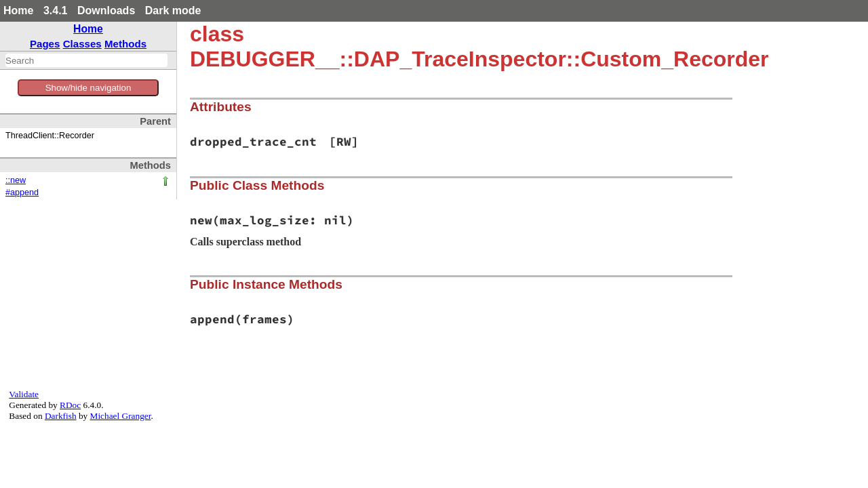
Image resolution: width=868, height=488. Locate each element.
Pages (45, 44)
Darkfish (61, 416)
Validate (24, 394)
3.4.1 (56, 11)
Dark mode (173, 11)
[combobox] (86, 60)
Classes (82, 44)
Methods (125, 44)
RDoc (70, 405)
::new (16, 180)
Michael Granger (121, 416)
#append (22, 192)
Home (18, 11)
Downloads (106, 11)
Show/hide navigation (88, 88)
